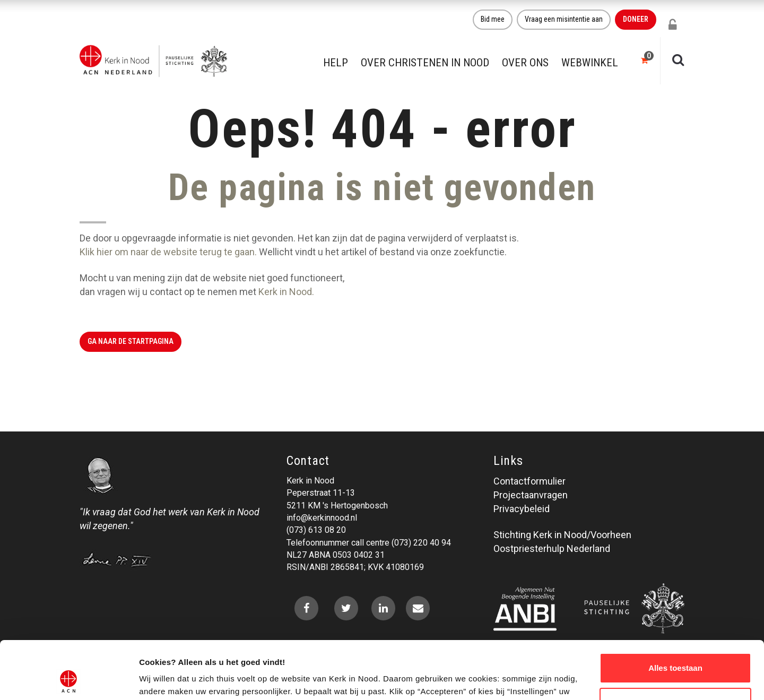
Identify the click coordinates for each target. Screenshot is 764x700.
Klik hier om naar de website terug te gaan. (168, 252)
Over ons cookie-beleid (183, 679)
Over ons (525, 63)
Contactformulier (529, 481)
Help (336, 63)
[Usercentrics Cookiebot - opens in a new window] (69, 679)
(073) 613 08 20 (316, 530)
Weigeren (675, 648)
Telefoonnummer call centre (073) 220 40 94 (369, 543)
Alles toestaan (675, 614)
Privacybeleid (522, 509)
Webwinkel (590, 63)
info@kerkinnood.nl (322, 518)
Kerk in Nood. (286, 292)
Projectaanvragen (531, 495)
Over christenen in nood (425, 63)
